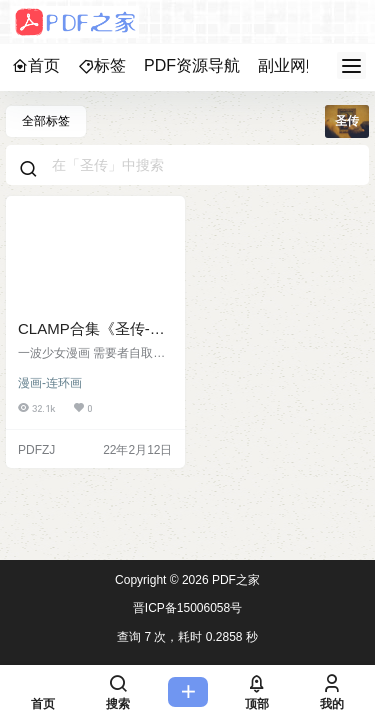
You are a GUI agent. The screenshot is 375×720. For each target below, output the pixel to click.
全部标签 (46, 121)
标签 (102, 65)
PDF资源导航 (192, 65)
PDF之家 (234, 580)
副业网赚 (290, 65)
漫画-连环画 (50, 383)
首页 (36, 65)
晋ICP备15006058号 (187, 608)
